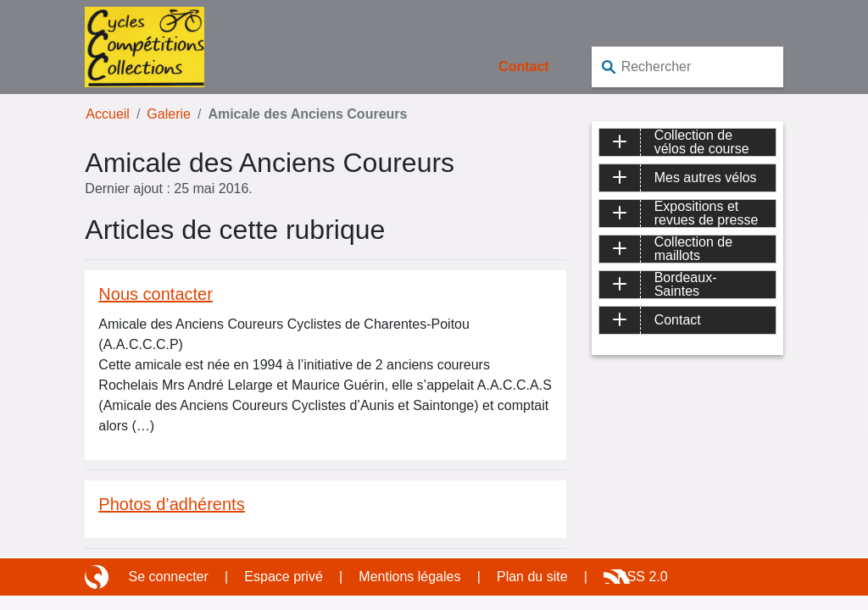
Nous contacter (156, 294)
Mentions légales (409, 577)
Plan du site (532, 577)
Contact (524, 67)
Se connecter (169, 577)
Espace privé (284, 577)
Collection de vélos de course (702, 142)
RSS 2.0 (643, 577)
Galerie (169, 114)
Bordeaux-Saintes (686, 285)
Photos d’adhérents (171, 504)
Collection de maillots (694, 249)
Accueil (108, 114)
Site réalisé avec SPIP (98, 577)
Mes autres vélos (706, 177)
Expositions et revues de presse (707, 213)
